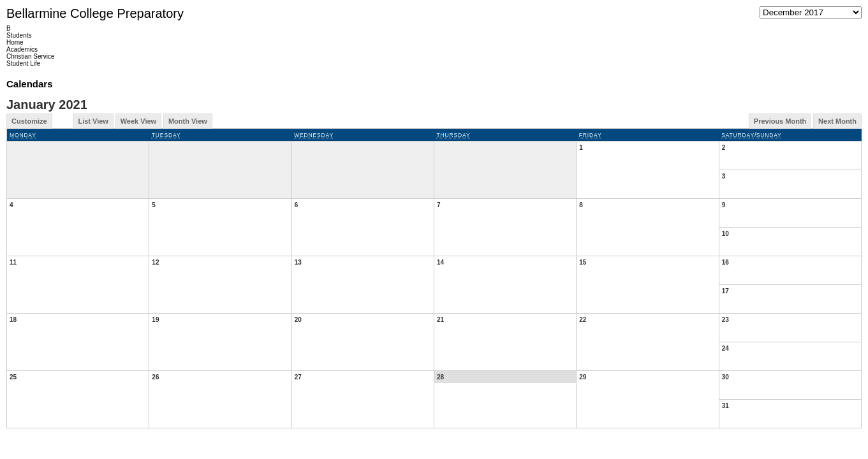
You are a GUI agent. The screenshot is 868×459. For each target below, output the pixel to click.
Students (19, 35)
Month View (188, 121)
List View (93, 121)
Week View (138, 121)
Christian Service (31, 56)
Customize (29, 121)
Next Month (837, 121)
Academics (22, 49)
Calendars (30, 84)
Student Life (23, 63)
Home (15, 42)
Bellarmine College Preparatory (95, 13)
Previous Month (780, 121)
